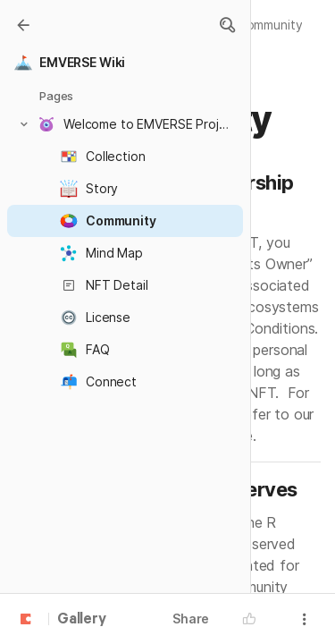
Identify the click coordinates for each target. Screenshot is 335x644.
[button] (227, 25)
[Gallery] (23, 25)
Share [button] (191, 619)
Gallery (82, 620)
